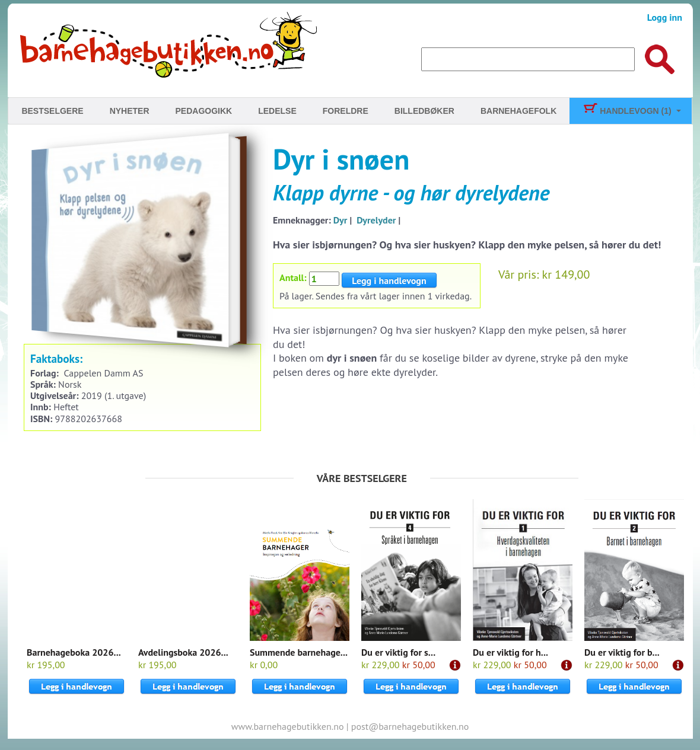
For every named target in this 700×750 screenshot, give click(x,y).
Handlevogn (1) (627, 111)
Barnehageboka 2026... (74, 652)
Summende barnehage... (299, 652)
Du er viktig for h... (510, 652)
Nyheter (130, 111)
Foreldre (346, 111)
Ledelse (277, 111)
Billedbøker (424, 111)
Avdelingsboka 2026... (183, 652)
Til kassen (561, 234)
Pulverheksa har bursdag (570, 149)
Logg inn (665, 17)
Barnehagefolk (518, 111)
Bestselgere (52, 111)
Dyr (341, 220)
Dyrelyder (376, 220)
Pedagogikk (204, 111)
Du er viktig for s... (398, 652)
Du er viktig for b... (622, 652)
